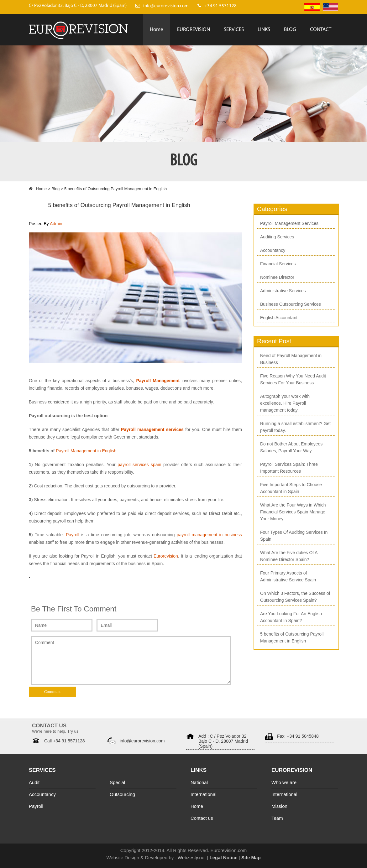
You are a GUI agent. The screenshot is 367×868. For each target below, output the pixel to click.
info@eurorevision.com (142, 741)
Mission (279, 806)
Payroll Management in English (86, 451)
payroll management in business (209, 535)
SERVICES (234, 30)
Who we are (284, 782)
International (204, 794)
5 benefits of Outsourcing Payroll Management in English (119, 205)
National (199, 782)
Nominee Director (277, 277)
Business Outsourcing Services (291, 304)
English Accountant (279, 318)
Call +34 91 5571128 (65, 741)
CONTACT (321, 30)
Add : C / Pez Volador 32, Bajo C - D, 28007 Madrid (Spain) (223, 741)
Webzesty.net (191, 858)
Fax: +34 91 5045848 (298, 736)
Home (157, 30)
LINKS (264, 30)
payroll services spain (139, 465)
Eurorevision (166, 556)
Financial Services (278, 264)
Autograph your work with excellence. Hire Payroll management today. (285, 403)
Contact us (202, 818)
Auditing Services (277, 237)
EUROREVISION (194, 30)
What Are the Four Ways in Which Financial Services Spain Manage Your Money (293, 512)
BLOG (290, 30)
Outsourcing (122, 794)
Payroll (73, 535)
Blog (55, 189)
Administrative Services (283, 291)
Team (277, 818)
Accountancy (273, 250)
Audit (34, 782)
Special (117, 782)
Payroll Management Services (289, 223)
